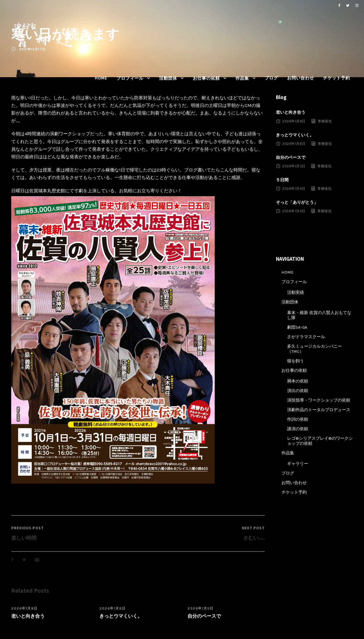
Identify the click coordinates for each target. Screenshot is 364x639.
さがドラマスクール (306, 337)
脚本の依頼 (298, 381)
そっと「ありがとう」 (297, 202)
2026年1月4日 (294, 189)
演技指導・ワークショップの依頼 (319, 400)
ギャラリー (298, 464)
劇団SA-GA (297, 327)
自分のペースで (204, 616)
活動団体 (168, 78)
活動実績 (296, 292)
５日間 (282, 180)
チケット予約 (336, 78)
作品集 (242, 78)
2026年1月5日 (201, 608)
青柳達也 (325, 121)
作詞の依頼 (298, 419)
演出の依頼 (298, 391)
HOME (101, 78)
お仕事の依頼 (206, 78)
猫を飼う (296, 361)
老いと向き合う (28, 616)
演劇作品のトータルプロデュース (319, 410)
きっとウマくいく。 (121, 616)
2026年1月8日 (24, 608)
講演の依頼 (298, 429)
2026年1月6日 (113, 608)
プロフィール (130, 78)
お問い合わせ (301, 78)
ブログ (271, 78)
